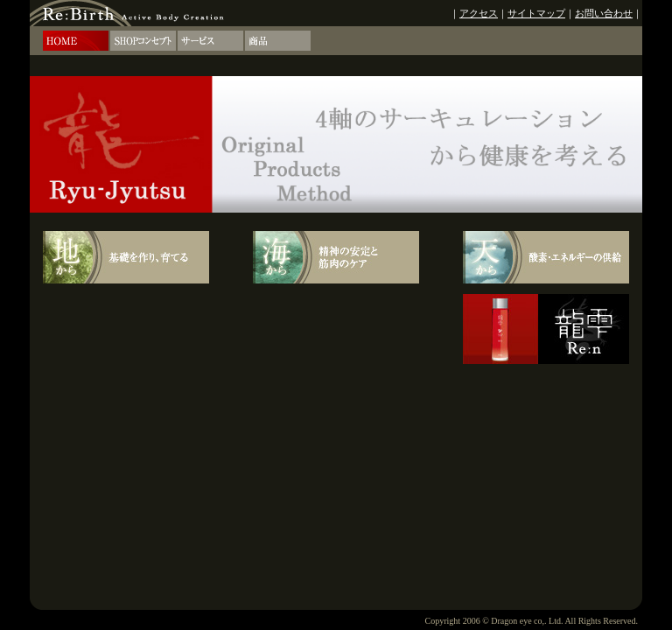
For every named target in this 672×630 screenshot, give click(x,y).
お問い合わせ (604, 13)
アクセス (479, 13)
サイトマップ (536, 13)
